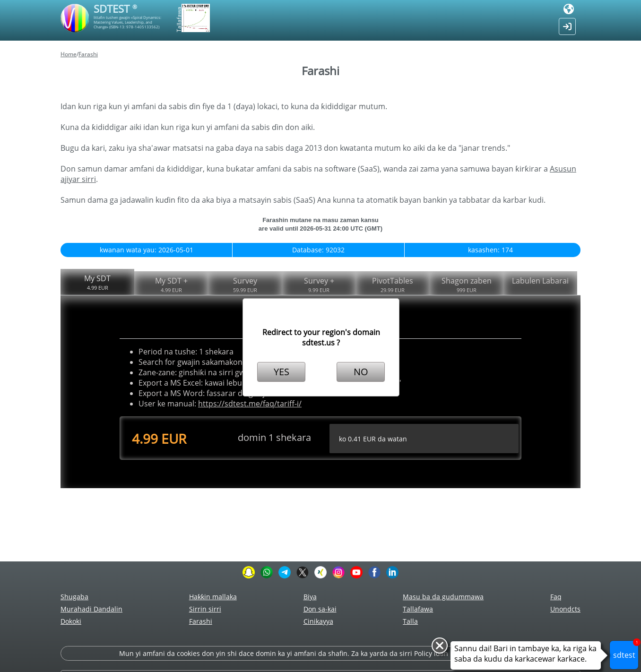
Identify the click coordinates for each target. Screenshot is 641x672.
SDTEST (115, 9)
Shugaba (74, 597)
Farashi (88, 54)
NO (361, 372)
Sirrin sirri (205, 609)
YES (282, 372)
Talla (410, 621)
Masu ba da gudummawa (443, 597)
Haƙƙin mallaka (213, 597)
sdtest (626, 650)
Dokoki (71, 621)
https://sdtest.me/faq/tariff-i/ (250, 404)
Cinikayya (318, 621)
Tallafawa (418, 609)
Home (69, 54)
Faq (556, 597)
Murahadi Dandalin (91, 609)
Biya (310, 597)
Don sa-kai (320, 609)
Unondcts (565, 609)
